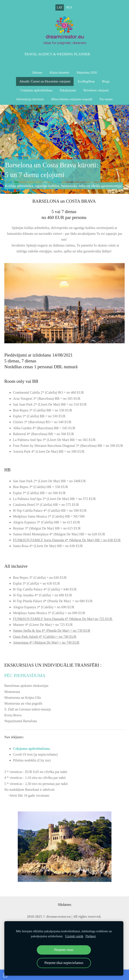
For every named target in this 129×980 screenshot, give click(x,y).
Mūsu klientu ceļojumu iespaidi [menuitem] (72, 99)
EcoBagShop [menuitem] (86, 81)
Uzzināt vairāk (74, 936)
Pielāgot (91, 936)
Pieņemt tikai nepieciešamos (64, 963)
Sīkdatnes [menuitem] (64, 905)
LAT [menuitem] (60, 7)
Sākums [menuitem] (37, 72)
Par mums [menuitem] (106, 99)
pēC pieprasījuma (25, 675)
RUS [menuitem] (69, 7)
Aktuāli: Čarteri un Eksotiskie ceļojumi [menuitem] (45, 81)
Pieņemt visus (64, 950)
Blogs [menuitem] (106, 81)
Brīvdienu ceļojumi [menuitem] (96, 90)
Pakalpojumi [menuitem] (68, 90)
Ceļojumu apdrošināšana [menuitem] (36, 90)
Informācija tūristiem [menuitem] (30, 99)
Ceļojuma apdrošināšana (32, 749)
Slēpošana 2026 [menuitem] (87, 72)
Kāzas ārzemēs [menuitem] (60, 72)
